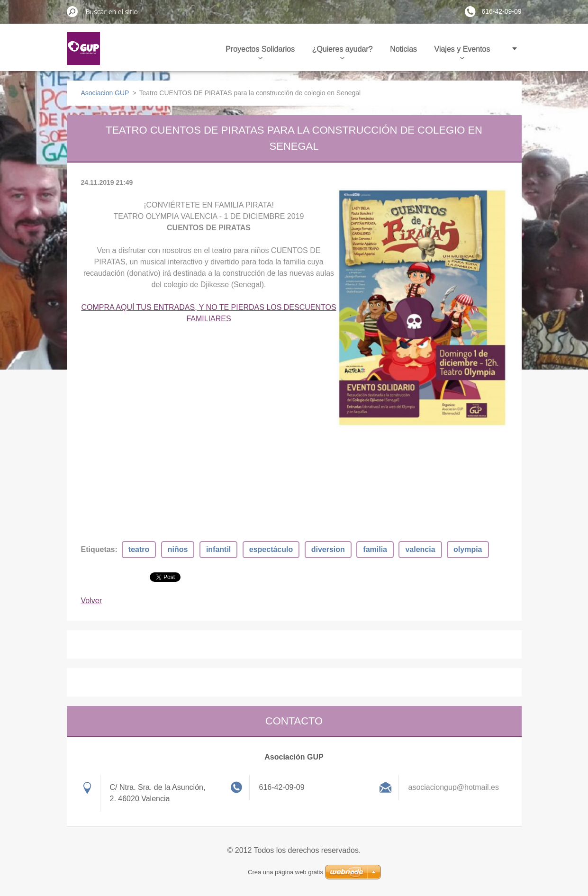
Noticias (403, 49)
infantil (218, 549)
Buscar (72, 11)
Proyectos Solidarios (260, 52)
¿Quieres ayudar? (343, 52)
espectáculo (271, 549)
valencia (420, 549)
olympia (468, 549)
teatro (139, 549)
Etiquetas (98, 549)
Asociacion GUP (105, 93)
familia (375, 549)
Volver (91, 601)
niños (178, 549)
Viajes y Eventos (462, 52)
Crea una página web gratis (285, 872)
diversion (328, 549)
